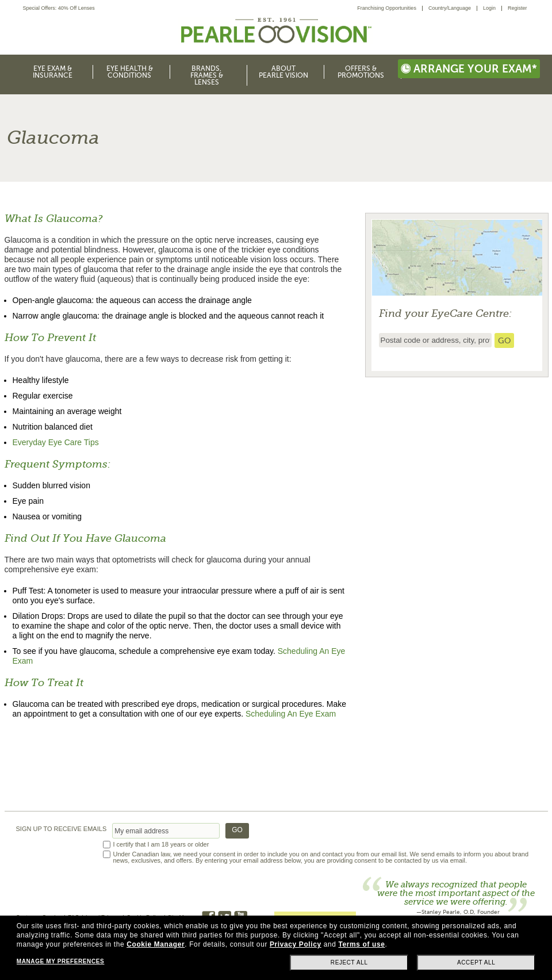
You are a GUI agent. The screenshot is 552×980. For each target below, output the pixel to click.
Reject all (349, 962)
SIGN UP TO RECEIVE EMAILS (62, 829)
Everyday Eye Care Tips (56, 442)
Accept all (476, 962)
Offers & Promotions (361, 72)
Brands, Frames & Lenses (207, 75)
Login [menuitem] (489, 8)
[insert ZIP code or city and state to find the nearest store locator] (435, 340)
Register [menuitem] (517, 8)
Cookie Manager (156, 944)
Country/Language (450, 8)
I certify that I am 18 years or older (161, 845)
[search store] (504, 340)
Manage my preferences (60, 961)
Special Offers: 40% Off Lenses (59, 8)
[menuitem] (390, 8)
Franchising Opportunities (387, 8)
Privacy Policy (296, 944)
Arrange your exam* (469, 69)
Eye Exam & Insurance (53, 72)
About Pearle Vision (283, 72)
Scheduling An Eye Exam (291, 714)
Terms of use (361, 944)
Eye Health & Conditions (130, 72)
